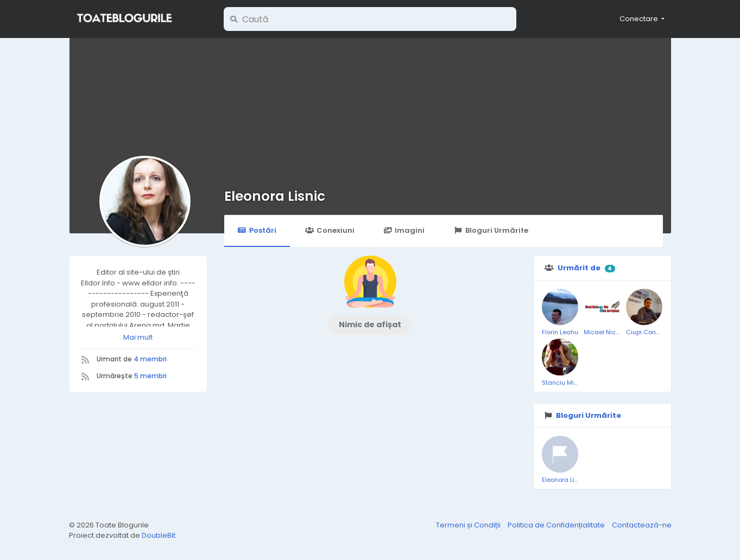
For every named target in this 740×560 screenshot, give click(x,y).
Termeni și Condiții (469, 525)
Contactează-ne (642, 525)
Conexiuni (330, 230)
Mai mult (138, 337)
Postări (257, 230)
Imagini (404, 230)
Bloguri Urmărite (491, 230)
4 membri (150, 359)
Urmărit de (579, 268)
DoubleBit (159, 535)
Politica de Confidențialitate (557, 525)
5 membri (150, 376)
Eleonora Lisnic (275, 196)
